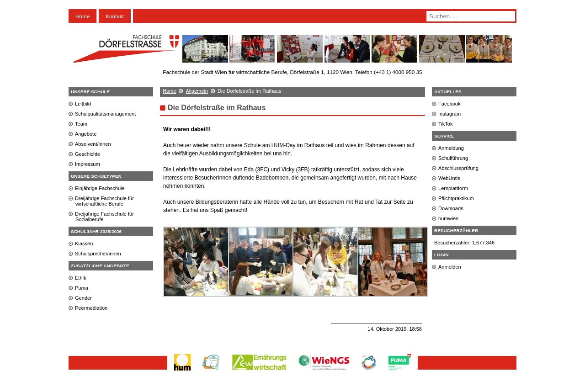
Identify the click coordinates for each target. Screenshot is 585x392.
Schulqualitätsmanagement (105, 114)
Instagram (449, 114)
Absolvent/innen (93, 144)
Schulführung (453, 158)
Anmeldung (451, 148)
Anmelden (450, 267)
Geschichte (88, 154)
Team (81, 124)
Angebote (86, 134)
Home (82, 16)
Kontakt (115, 16)
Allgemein (197, 91)
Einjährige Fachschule (100, 188)
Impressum (88, 164)
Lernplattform (453, 188)
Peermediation (91, 308)
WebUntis (449, 178)
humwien (448, 218)
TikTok (446, 124)
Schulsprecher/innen (98, 254)
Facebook (449, 104)
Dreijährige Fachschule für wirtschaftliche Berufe (104, 201)
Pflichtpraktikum (456, 198)
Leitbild (83, 104)
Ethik (81, 278)
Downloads (451, 208)
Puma (82, 288)
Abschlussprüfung (458, 168)
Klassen (84, 244)
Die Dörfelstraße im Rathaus (217, 108)
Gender (83, 298)
